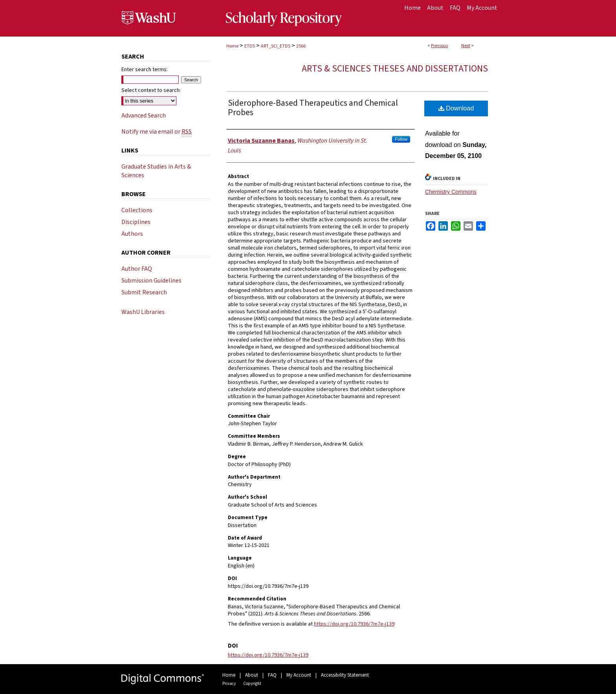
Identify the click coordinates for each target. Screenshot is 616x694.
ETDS (250, 46)
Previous (439, 46)
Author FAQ (137, 269)
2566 (301, 46)
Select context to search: (151, 90)
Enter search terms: (145, 70)
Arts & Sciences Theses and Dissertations (395, 69)
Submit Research (144, 292)
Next (466, 46)
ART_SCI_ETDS (276, 46)
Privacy (229, 684)
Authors (132, 234)
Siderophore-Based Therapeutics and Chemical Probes (313, 108)
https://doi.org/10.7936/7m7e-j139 (354, 624)
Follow (401, 139)
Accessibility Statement (345, 675)
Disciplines (136, 222)
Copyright (252, 684)
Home (232, 46)
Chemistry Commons (451, 192)
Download (456, 108)
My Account (299, 675)
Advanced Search (144, 116)
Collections (137, 210)
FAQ (272, 675)
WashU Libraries (143, 312)
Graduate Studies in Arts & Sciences (156, 171)
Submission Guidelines (151, 281)
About (252, 675)
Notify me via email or (157, 132)
